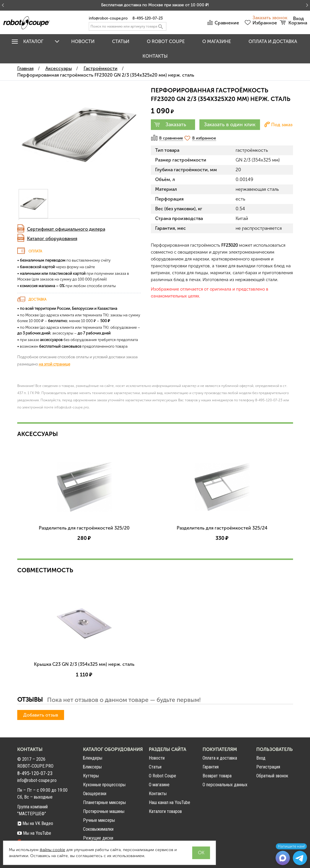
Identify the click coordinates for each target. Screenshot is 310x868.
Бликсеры (92, 767)
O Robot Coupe (166, 41)
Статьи (121, 41)
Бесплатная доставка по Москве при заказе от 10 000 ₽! (155, 5)
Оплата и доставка (273, 41)
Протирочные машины (104, 811)
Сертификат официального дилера (66, 229)
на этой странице (54, 364)
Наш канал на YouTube (170, 802)
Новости (83, 41)
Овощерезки (95, 794)
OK (201, 853)
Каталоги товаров (165, 811)
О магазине (217, 41)
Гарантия (211, 767)
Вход (261, 758)
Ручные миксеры (99, 820)
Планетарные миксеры (104, 802)
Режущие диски (98, 838)
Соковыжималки (98, 829)
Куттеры (91, 776)
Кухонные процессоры (104, 785)
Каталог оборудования (52, 239)
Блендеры (93, 758)
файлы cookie (52, 850)
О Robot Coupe (162, 776)
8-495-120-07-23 (148, 18)
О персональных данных (225, 785)
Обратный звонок (272, 776)
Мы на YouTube (34, 833)
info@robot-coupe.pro (108, 18)
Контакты (155, 56)
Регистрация (268, 767)
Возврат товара (217, 776)
